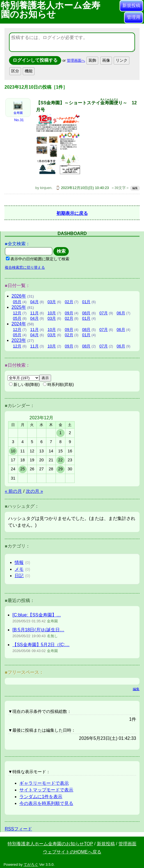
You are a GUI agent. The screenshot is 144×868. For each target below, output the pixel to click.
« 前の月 (13, 490)
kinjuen (46, 186)
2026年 (19, 295)
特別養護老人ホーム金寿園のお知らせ (51, 10)
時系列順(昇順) (58, 383)
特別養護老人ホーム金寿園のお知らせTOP (50, 842)
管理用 (134, 17)
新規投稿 (131, 5)
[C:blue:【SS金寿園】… (36, 613)
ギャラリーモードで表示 (44, 782)
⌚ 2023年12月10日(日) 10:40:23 (82, 186)
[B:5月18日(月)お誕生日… (38, 628)
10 (13, 450)
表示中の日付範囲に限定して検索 (38, 257)
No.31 (19, 120)
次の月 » (34, 490)
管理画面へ (76, 60)
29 (60, 468)
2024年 (19, 322)
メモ (19, 568)
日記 (19, 574)
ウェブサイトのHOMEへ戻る (72, 850)
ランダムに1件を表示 (41, 795)
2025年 (19, 306)
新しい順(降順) (24, 383)
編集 (135, 187)
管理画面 (127, 842)
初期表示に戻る (72, 212)
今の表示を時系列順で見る (46, 802)
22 (60, 459)
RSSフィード (18, 827)
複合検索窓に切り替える (25, 266)
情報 (19, 561)
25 (22, 468)
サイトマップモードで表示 (46, 788)
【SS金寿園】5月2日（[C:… (41, 643)
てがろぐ (31, 863)
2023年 (19, 339)
